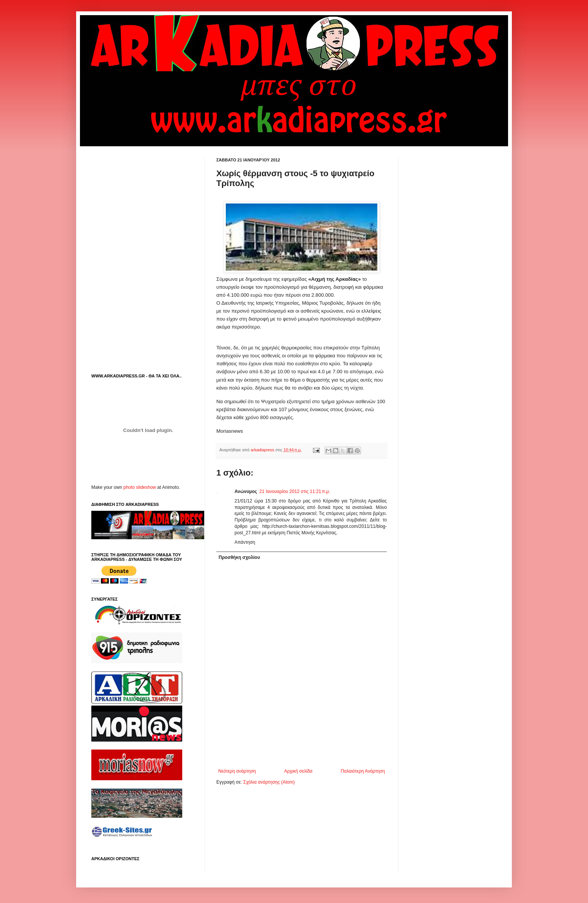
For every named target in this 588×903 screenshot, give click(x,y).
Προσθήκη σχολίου (239, 557)
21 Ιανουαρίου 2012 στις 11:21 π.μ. (295, 491)
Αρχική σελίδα (298, 771)
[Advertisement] (305, 748)
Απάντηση (245, 542)
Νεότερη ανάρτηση (237, 771)
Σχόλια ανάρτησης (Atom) (269, 782)
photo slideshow (140, 487)
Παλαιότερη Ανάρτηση (363, 771)
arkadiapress (263, 450)
